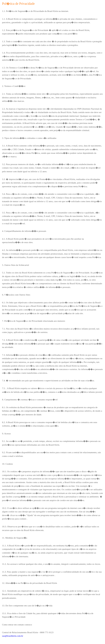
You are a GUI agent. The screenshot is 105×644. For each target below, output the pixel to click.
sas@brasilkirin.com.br (13, 636)
